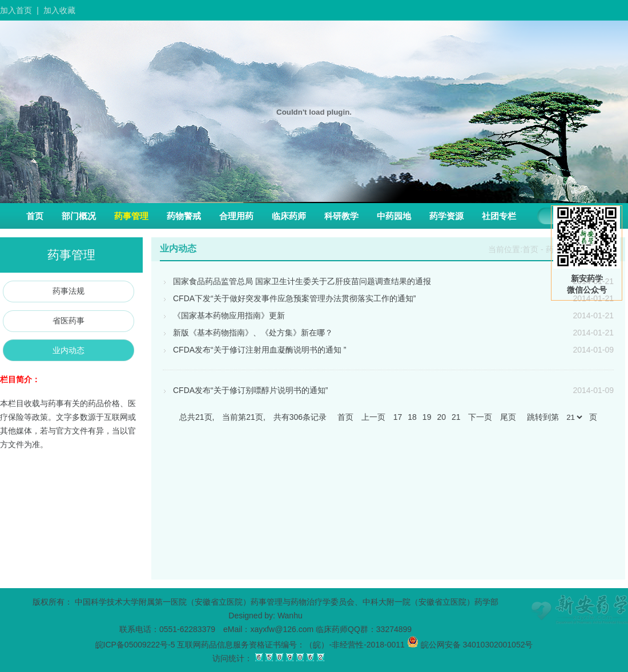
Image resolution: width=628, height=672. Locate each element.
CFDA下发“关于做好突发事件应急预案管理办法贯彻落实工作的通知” (289, 298)
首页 (35, 216)
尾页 (508, 417)
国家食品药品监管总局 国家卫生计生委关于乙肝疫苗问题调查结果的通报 (297, 281)
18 (412, 417)
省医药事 (69, 321)
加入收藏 (59, 10)
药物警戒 (184, 216)
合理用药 (236, 216)
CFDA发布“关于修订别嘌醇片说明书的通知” (245, 390)
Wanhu (290, 616)
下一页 (480, 417)
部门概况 (79, 216)
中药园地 (394, 216)
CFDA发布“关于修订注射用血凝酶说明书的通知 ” (254, 350)
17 (398, 417)
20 (441, 417)
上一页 (373, 417)
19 (427, 417)
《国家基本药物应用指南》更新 (224, 315)
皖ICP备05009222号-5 (135, 645)
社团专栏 (499, 216)
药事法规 (69, 291)
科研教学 (341, 216)
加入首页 (16, 10)
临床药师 (289, 216)
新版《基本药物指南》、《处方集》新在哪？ (248, 333)
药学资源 (446, 216)
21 (456, 417)
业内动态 (69, 350)
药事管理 (131, 216)
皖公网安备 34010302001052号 (470, 645)
